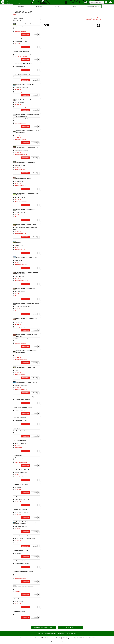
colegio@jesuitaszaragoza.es (21, 462)
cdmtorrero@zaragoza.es (20, 374)
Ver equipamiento (25, 34)
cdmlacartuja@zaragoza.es (20, 123)
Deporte (19, 4)
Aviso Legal (40, 634)
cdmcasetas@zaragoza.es (20, 139)
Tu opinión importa (71, 627)
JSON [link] (94, 19)
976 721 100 (82, 638)
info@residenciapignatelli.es (20, 578)
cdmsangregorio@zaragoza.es (21, 327)
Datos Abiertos (98, 18)
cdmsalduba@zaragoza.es (20, 31)
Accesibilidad (61, 634)
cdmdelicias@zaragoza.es (20, 169)
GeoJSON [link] (89, 19)
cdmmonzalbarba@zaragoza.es (21, 281)
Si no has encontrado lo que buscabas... (43, 627)
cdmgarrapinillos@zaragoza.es (21, 202)
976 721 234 (92, 638)
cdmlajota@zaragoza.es (20, 250)
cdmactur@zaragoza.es (20, 92)
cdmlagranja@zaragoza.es (20, 233)
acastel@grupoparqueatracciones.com (23, 543)
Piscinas (10, 2)
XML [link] (97, 19)
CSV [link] (100, 19)
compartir (34, 34)
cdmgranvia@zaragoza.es (20, 217)
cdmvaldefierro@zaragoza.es (21, 389)
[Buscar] (106, 2)
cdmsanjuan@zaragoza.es (20, 343)
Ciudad (14, 4)
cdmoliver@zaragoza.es (20, 311)
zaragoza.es (9, 4)
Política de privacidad (51, 634)
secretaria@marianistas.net (20, 477)
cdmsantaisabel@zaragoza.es (21, 359)
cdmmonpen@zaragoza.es (20, 186)
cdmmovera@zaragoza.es (20, 296)
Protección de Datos (71, 634)
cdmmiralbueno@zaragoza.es (21, 265)
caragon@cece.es (18, 448)
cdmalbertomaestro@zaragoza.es (22, 107)
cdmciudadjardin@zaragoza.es (21, 154)
